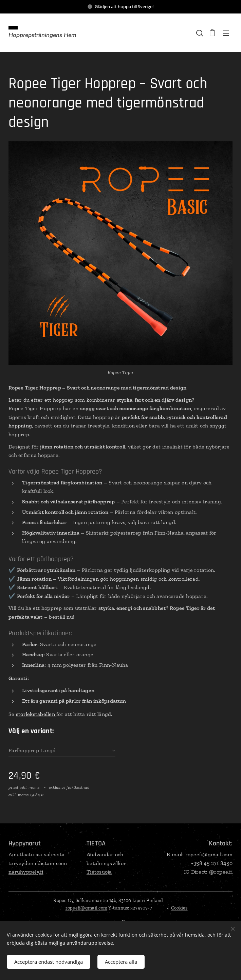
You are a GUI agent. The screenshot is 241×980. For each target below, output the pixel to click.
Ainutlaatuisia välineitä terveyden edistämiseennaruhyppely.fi (38, 863)
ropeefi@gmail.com (86, 908)
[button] (199, 33)
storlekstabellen (36, 714)
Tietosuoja (99, 872)
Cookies (179, 908)
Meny (226, 33)
